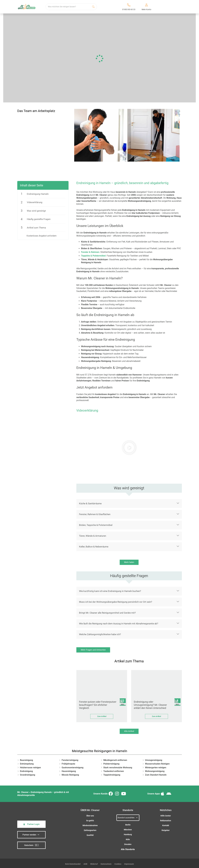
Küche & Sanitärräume (90, 502)
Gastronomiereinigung (73, 766)
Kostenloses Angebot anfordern (42, 234)
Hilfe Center (166, 814)
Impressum (129, 863)
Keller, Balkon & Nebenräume (94, 545)
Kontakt (166, 824)
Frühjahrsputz (68, 762)
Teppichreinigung (112, 773)
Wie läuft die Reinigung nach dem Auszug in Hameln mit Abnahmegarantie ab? (119, 622)
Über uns (90, 814)
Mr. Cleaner (23, 791)
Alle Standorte (128, 848)
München (128, 828)
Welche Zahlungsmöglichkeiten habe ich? (100, 633)
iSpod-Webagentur (87, 839)
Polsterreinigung (111, 762)
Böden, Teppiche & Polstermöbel (96, 524)
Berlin (128, 823)
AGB (85, 863)
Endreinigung (26, 770)
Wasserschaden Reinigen (157, 762)
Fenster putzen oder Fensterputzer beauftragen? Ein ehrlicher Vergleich (98, 704)
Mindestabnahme (90, 824)
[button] (129, 446)
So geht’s (90, 819)
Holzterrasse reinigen (30, 766)
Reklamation (166, 819)
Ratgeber (166, 829)
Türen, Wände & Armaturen (93, 534)
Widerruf (94, 863)
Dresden (128, 843)
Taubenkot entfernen (114, 770)
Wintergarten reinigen (156, 766)
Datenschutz (106, 863)
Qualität (90, 834)
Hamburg (128, 833)
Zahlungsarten (90, 829)
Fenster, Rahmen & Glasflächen (95, 513)
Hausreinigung (69, 770)
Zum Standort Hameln (156, 773)
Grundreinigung (28, 773)
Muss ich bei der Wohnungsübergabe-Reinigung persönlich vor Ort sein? (116, 600)
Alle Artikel (129, 730)
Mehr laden (129, 561)
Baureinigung (26, 759)
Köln (128, 838)
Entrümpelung (27, 762)
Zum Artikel (102, 715)
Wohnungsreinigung (155, 770)
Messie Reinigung (70, 773)
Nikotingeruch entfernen (115, 759)
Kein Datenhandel (73, 863)
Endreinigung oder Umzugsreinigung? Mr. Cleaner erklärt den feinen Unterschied (150, 704)
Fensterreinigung (70, 759)
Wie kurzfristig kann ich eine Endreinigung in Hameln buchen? (110, 590)
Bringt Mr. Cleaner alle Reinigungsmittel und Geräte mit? (107, 611)
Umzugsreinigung (154, 759)
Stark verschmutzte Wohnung (118, 766)
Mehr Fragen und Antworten (93, 648)
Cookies (118, 863)
